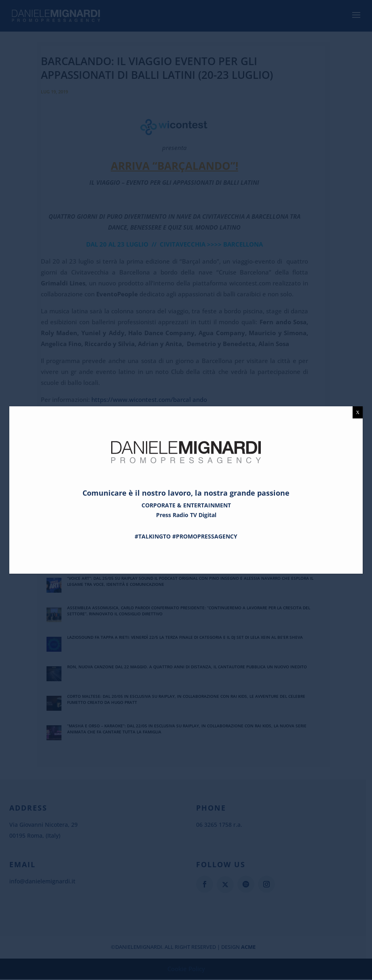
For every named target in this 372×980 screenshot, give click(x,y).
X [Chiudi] (358, 412)
